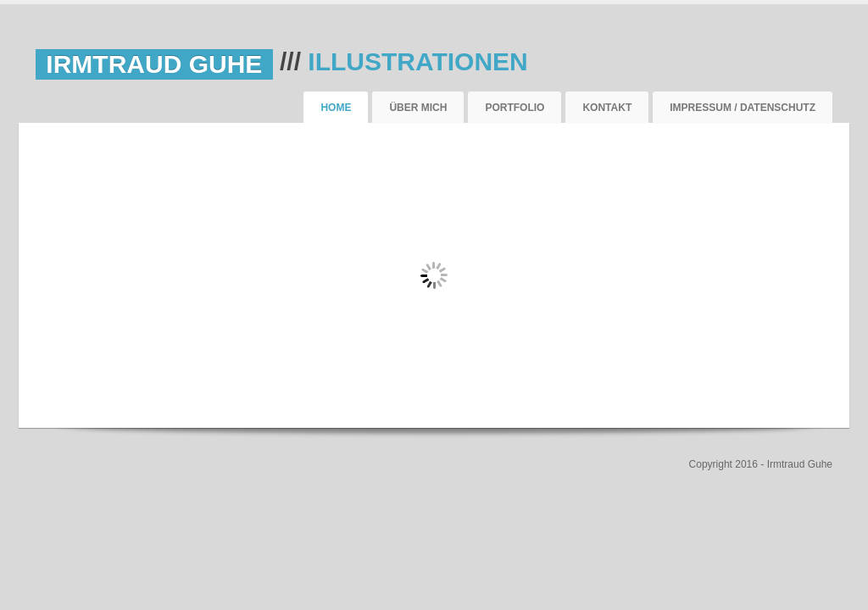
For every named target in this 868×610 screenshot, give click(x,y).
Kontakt (607, 108)
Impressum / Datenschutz (743, 108)
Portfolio (515, 108)
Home (336, 108)
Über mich (418, 108)
